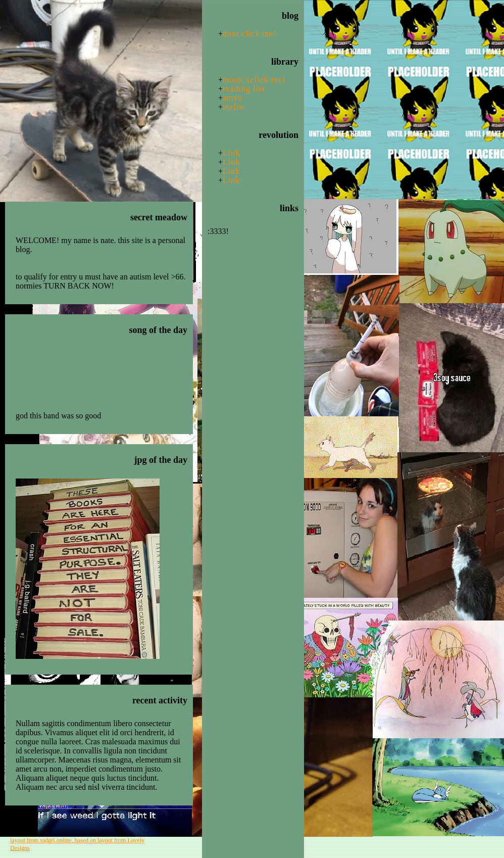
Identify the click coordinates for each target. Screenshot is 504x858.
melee (234, 107)
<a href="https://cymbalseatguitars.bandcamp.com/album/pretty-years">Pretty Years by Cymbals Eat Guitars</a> (102, 379)
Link (231, 153)
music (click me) (254, 80)
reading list (244, 89)
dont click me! (249, 34)
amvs (232, 98)
